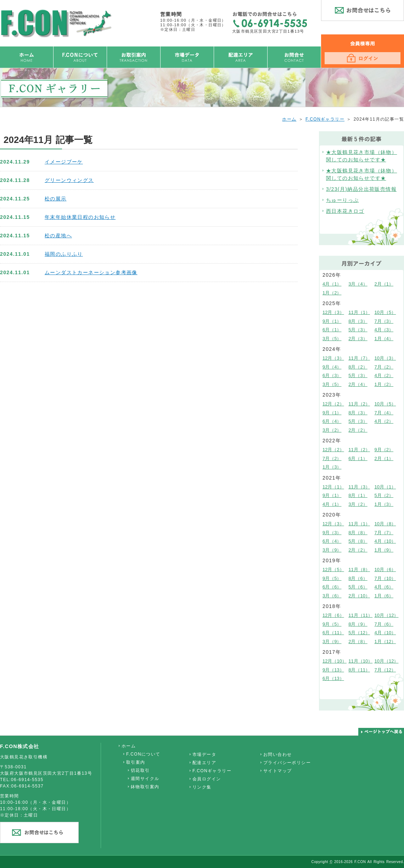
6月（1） (332, 330)
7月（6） (384, 624)
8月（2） (358, 367)
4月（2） (384, 375)
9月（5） (332, 578)
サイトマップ (277, 771)
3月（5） (332, 339)
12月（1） (333, 487)
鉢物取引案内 (145, 787)
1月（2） (332, 293)
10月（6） (385, 570)
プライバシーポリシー (287, 763)
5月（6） (358, 587)
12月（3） (333, 312)
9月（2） (384, 450)
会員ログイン (207, 779)
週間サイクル (145, 779)
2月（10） (359, 596)
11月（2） (359, 404)
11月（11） (360, 615)
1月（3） (332, 467)
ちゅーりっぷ (342, 200)
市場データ (204, 754)
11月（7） (359, 358)
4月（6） (384, 587)
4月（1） (332, 284)
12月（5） (333, 570)
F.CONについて (143, 754)
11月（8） (359, 570)
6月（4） (332, 421)
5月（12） (359, 633)
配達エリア (204, 763)
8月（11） (359, 670)
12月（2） (333, 404)
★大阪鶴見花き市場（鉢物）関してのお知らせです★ (361, 156)
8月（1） (358, 495)
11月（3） (359, 487)
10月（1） (385, 487)
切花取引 (140, 770)
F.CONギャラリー (325, 119)
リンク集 (202, 787)
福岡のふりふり (64, 254)
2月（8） (358, 642)
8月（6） (358, 578)
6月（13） (333, 678)
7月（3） (384, 321)
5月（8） (358, 541)
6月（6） (332, 587)
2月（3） (358, 339)
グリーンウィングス (69, 180)
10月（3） (385, 358)
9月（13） (333, 670)
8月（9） (358, 624)
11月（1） (359, 312)
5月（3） (358, 330)
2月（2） (358, 430)
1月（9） (384, 550)
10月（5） (385, 312)
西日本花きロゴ (345, 211)
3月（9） (332, 550)
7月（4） (384, 413)
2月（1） (384, 284)
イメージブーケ (64, 162)
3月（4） (358, 284)
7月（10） (385, 578)
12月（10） (335, 661)
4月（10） (385, 541)
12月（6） (333, 615)
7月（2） (384, 367)
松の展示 (56, 199)
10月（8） (385, 524)
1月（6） (384, 596)
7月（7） (384, 533)
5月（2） (384, 495)
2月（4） (358, 384)
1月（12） (385, 642)
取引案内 (136, 762)
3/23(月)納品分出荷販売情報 (361, 189)
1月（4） (384, 339)
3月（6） (332, 596)
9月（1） (332, 321)
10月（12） (387, 615)
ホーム (289, 119)
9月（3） (332, 533)
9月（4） (332, 367)
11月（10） (360, 661)
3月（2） (332, 430)
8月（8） (358, 533)
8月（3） (358, 321)
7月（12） (385, 670)
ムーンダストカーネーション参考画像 (91, 272)
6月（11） (333, 633)
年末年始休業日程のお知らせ (80, 217)
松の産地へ (58, 236)
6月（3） (332, 375)
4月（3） (384, 330)
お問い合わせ (277, 754)
